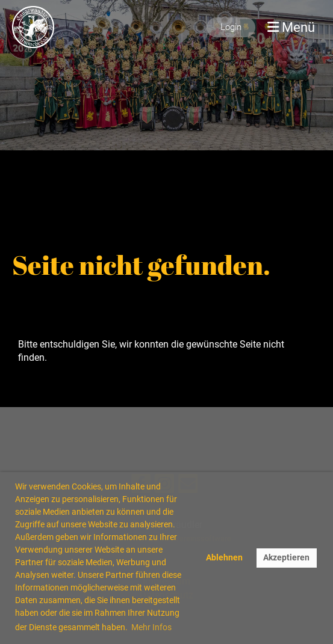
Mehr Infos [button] (151, 627)
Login (231, 27)
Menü (291, 27)
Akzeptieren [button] (286, 558)
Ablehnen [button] (224, 558)
